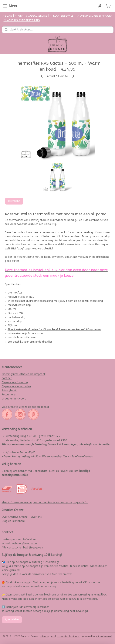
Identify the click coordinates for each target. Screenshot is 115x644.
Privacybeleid (10, 391)
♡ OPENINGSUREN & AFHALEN (94, 16)
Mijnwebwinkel (104, 636)
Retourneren (9, 395)
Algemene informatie (15, 382)
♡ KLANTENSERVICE (62, 16)
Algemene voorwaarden (16, 386)
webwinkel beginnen (68, 636)
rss (53, 636)
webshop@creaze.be (24, 544)
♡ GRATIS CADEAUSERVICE (31, 16)
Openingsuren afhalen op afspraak (24, 374)
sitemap (45, 636)
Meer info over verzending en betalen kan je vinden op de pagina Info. (45, 502)
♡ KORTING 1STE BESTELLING (22, 20)
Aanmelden (12, 620)
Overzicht (14, 201)
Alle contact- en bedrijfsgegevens (23, 548)
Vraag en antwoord (14, 399)
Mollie (24, 475)
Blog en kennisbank (13, 521)
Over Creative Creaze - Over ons (22, 517)
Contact (7, 378)
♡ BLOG (7, 16)
